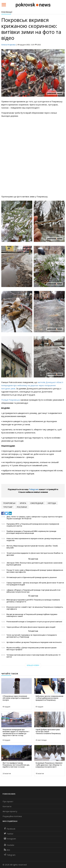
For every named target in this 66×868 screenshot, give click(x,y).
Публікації (7, 12)
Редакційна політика (12, 816)
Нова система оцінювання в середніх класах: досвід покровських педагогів (34, 539)
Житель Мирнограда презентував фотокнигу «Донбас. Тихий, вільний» (32, 547)
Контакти (7, 806)
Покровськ (9, 503)
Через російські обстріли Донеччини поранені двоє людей (31, 627)
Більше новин (33, 665)
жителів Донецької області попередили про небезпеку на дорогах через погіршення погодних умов (32, 385)
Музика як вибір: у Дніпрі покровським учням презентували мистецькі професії (31, 649)
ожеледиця (37, 503)
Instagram (10, 839)
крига (23, 503)
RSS (7, 850)
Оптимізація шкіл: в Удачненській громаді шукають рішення (32, 577)
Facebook (10, 829)
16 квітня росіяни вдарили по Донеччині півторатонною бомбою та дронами (35, 554)
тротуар (8, 507)
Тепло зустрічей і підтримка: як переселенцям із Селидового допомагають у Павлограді (32, 636)
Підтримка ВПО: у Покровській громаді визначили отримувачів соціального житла (33, 525)
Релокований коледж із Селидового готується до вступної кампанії (34, 622)
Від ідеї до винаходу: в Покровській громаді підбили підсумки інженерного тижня (32, 615)
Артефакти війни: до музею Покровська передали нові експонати (34, 642)
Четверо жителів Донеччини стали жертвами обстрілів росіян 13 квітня (33, 656)
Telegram (34, 489)
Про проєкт (8, 801)
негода (52, 503)
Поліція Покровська (11, 400)
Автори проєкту (10, 811)
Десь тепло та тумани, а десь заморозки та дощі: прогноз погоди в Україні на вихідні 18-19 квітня (34, 518)
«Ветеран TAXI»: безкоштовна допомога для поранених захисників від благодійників (34, 564)
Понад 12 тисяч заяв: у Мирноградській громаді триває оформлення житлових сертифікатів (35, 571)
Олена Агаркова (8, 45)
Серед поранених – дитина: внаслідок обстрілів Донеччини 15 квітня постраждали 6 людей (35, 584)
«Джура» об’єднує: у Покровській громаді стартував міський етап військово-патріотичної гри (34, 591)
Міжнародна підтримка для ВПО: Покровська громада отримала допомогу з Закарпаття (33, 601)
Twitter (9, 834)
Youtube (9, 845)
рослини (22, 507)
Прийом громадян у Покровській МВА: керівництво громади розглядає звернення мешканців (31, 532)
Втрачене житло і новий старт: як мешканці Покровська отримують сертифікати (35, 608)
